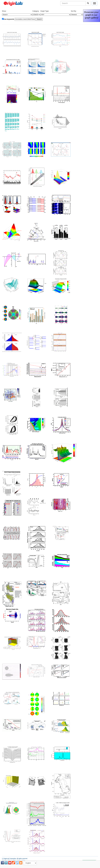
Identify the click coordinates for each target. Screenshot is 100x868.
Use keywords (9, 19)
